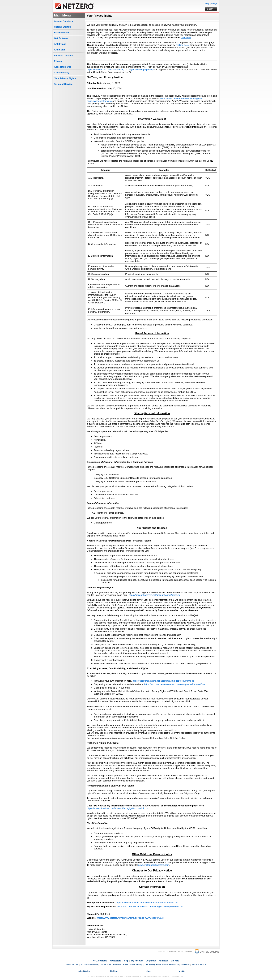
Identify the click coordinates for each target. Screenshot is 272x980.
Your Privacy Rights (65, 78)
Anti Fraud (60, 44)
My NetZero (116, 961)
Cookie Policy (62, 73)
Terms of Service (63, 84)
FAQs (214, 3)
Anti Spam (60, 50)
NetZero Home (100, 961)
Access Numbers (63, 21)
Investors (117, 964)
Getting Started (62, 27)
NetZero (114, 971)
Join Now (163, 961)
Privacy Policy (136, 964)
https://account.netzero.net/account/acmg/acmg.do (155, 595)
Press (126, 964)
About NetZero (72, 964)
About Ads (185, 964)
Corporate (151, 961)
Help (207, 3)
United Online (84, 971)
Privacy (58, 61)
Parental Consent (64, 55)
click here (186, 38)
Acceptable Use (63, 67)
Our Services (105, 964)
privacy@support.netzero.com (154, 865)
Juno (149, 971)
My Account (137, 961)
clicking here (182, 45)
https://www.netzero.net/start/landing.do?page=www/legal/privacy (120, 69)
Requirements (62, 33)
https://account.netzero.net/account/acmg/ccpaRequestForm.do (177, 684)
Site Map (175, 961)
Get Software (61, 38)
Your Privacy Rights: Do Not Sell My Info (161, 964)
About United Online (89, 964)
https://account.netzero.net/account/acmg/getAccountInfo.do (163, 681)
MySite (182, 971)
